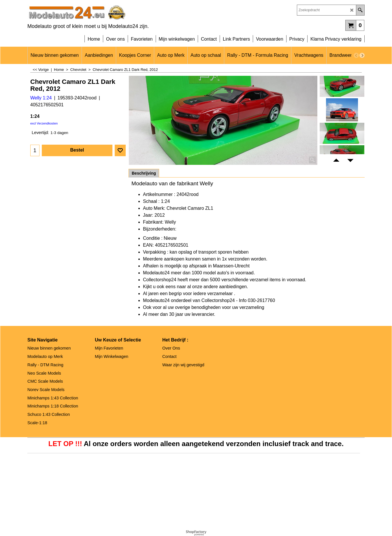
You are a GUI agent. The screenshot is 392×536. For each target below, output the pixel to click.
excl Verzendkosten (44, 123)
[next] (362, 55)
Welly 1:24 (41, 98)
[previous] (356, 55)
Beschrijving (144, 173)
